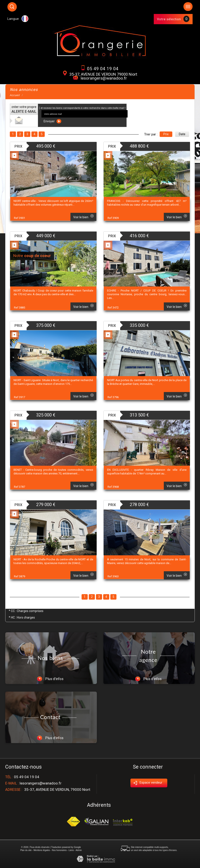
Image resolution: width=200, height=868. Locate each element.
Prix (166, 134)
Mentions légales (42, 850)
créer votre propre (24, 109)
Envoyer (52, 121)
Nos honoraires (59, 850)
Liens (71, 850)
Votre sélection (169, 19)
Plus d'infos (50, 679)
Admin (79, 850)
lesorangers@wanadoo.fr (104, 78)
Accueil (15, 95)
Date (182, 134)
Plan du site (26, 850)
